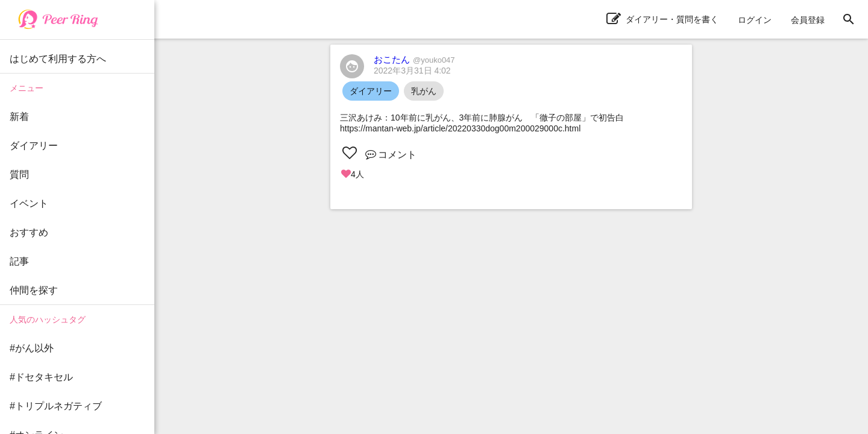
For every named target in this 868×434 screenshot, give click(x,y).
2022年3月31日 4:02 (412, 71)
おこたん (414, 59)
